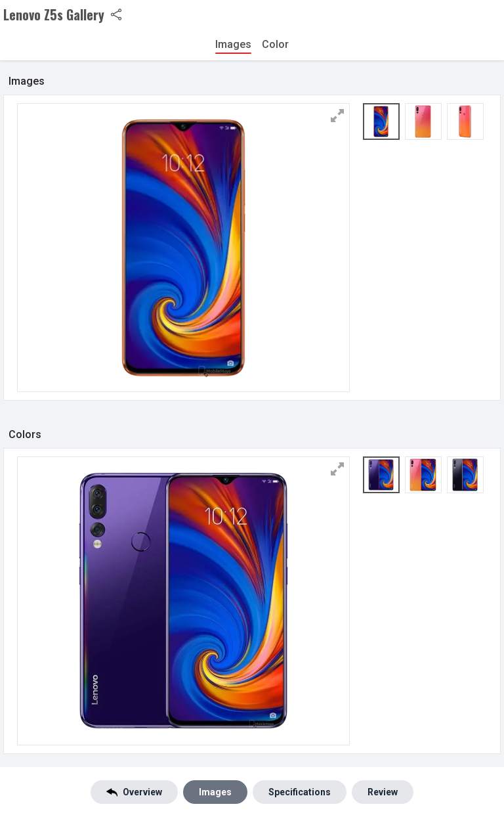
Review (383, 792)
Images (233, 44)
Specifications (300, 792)
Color (275, 44)
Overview (134, 792)
